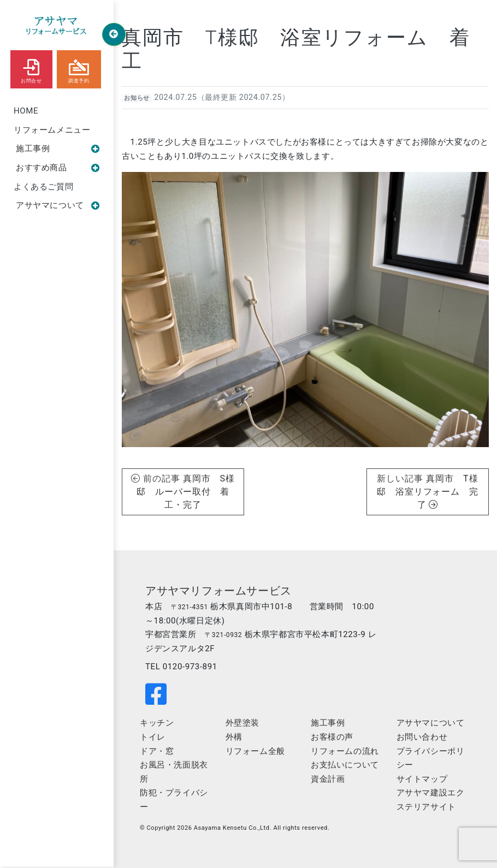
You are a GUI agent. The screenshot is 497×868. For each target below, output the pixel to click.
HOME (26, 111)
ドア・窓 (157, 751)
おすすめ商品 (58, 168)
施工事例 (58, 148)
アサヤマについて (58, 205)
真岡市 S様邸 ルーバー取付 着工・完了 (186, 492)
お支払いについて (345, 765)
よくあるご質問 (43, 187)
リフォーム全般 (255, 751)
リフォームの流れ (345, 751)
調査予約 (79, 69)
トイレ (153, 737)
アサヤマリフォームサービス (218, 591)
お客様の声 (332, 737)
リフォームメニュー (52, 130)
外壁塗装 (242, 723)
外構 (234, 737)
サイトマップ (422, 779)
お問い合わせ (422, 737)
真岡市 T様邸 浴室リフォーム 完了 (428, 492)
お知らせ (137, 98)
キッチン (157, 723)
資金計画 (328, 779)
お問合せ (31, 69)
